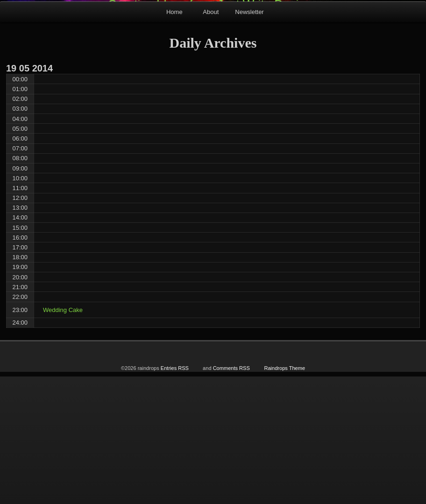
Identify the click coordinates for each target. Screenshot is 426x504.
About (211, 139)
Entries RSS (175, 496)
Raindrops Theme (284, 496)
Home (174, 139)
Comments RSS (231, 496)
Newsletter (249, 139)
